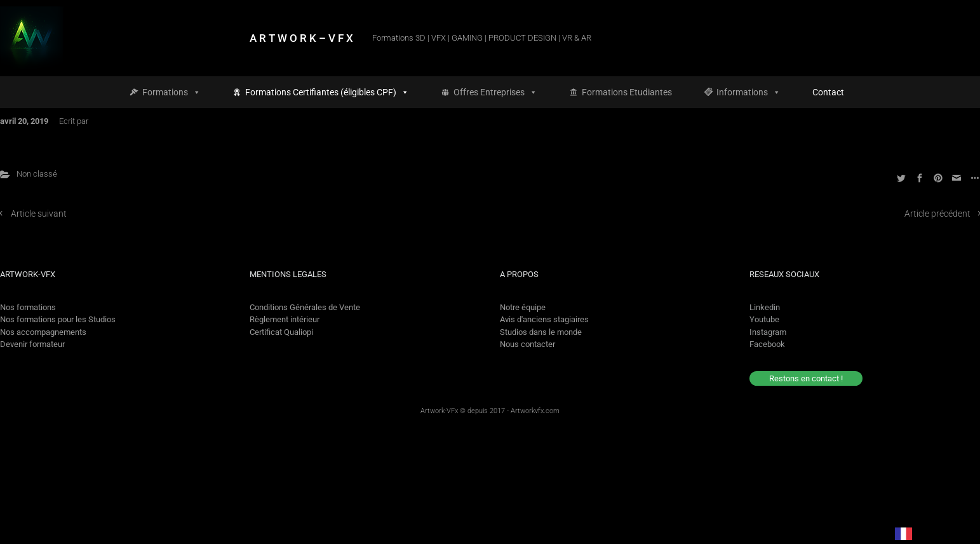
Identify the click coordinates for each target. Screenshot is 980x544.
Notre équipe (523, 307)
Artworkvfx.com (535, 411)
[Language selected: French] (925, 533)
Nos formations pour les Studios (58, 319)
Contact (828, 92)
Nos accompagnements (43, 332)
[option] (936, 533)
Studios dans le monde (541, 332)
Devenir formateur (32, 344)
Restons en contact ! (806, 378)
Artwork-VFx (439, 411)
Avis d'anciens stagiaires (544, 319)
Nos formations (28, 307)
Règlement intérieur (285, 319)
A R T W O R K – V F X (301, 38)
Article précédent (937, 214)
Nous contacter (527, 344)
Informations (748, 92)
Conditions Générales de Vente (305, 307)
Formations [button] (171, 92)
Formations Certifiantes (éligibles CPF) (327, 92)
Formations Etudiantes (627, 92)
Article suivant (39, 214)
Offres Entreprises (495, 92)
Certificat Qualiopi (281, 332)
